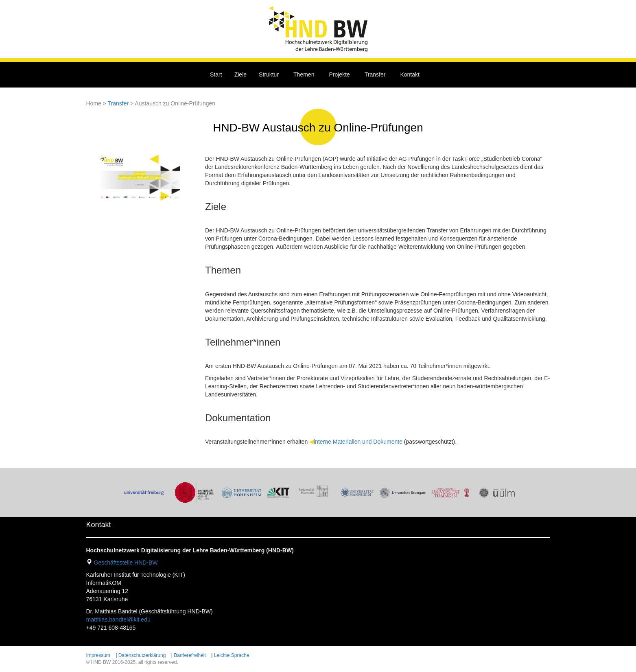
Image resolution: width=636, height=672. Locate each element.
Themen (304, 74)
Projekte (339, 74)
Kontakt (410, 74)
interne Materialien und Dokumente (358, 442)
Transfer (375, 74)
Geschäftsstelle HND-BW (126, 563)
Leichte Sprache (232, 655)
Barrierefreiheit (190, 655)
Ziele (240, 74)
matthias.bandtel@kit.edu (118, 619)
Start (216, 74)
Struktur (269, 74)
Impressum (98, 655)
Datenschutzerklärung (142, 655)
